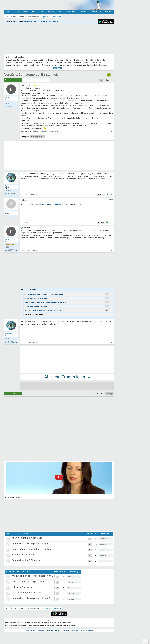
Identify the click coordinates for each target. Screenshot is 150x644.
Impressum (41, 631)
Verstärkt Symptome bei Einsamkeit (31, 74)
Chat (60, 12)
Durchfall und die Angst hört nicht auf (31, 543)
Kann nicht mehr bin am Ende (27, 538)
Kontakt (27, 631)
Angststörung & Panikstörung (51, 608)
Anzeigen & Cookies (61, 631)
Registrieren (96, 12)
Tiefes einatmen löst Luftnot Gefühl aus (32, 549)
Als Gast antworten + (13, 80)
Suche (41, 12)
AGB (70, 631)
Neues (17, 12)
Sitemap (91, 631)
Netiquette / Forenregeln (80, 631)
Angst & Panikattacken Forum (29, 608)
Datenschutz (49, 631)
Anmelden (108, 12)
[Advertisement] (67, 359)
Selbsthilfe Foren (29, 12)
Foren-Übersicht (11, 608)
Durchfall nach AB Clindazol (26, 560)
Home (8, 12)
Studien (82, 12)
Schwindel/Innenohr (22, 587)
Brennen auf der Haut (23, 555)
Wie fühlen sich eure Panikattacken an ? (32, 576)
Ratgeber (51, 12)
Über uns (33, 631)
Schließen (58, 68)
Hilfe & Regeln (71, 12)
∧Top (145, 642)
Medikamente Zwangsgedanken (28, 581)
